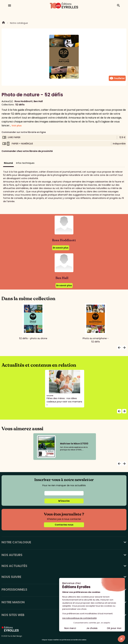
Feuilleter (117, 78)
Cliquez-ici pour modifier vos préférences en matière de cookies (64, 640)
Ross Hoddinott (24, 101)
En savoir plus (61, 248)
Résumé (8, 163)
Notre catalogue (19, 23)
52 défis (20, 105)
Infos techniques (25, 163)
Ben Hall (38, 101)
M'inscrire (64, 501)
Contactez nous (64, 525)
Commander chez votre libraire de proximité (27, 151)
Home (3, 23)
